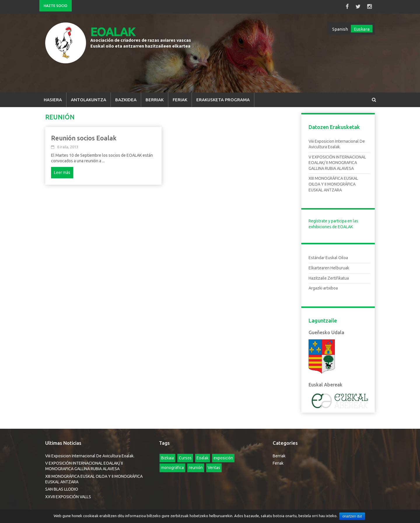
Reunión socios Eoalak (84, 136)
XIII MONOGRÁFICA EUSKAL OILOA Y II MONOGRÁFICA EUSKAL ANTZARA (333, 182)
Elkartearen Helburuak (329, 266)
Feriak (180, 97)
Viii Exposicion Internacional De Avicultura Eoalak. (90, 454)
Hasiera (53, 97)
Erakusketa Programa (223, 97)
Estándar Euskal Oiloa (328, 256)
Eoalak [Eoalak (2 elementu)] (203, 456)
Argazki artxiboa (323, 286)
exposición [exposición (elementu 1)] (223, 456)
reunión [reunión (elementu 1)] (196, 466)
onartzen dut (353, 516)
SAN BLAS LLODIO (62, 487)
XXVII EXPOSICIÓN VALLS (68, 494)
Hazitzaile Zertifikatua (329, 276)
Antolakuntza (89, 97)
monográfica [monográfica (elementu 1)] (172, 466)
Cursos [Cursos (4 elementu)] (185, 456)
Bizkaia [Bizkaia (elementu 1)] (167, 456)
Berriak (155, 97)
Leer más (62, 170)
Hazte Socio (56, 6)
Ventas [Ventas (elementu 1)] (214, 466)
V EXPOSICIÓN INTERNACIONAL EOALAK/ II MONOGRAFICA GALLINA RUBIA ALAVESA (337, 160)
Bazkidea (126, 97)
